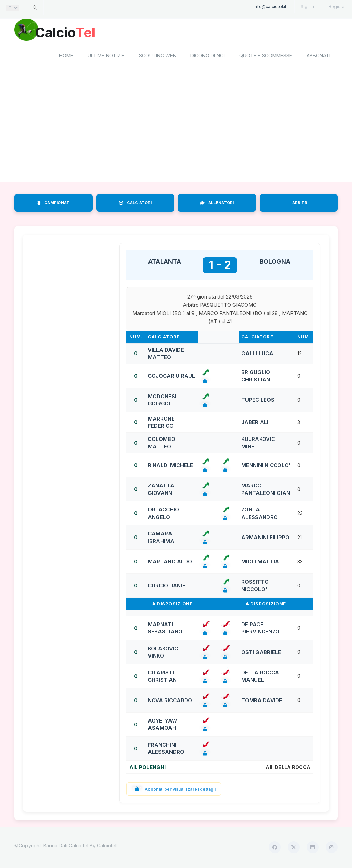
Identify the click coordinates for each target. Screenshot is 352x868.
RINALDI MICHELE (170, 466)
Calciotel (107, 847)
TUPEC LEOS (258, 401)
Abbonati (318, 57)
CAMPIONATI (54, 204)
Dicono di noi (208, 57)
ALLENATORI (217, 204)
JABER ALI (255, 424)
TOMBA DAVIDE (262, 701)
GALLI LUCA (257, 355)
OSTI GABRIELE (261, 653)
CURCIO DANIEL (168, 587)
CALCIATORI (135, 204)
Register (337, 6)
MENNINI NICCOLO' (266, 466)
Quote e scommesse (266, 57)
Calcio (73, 33)
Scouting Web (157, 57)
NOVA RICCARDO (170, 701)
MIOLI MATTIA (260, 562)
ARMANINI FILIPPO (265, 538)
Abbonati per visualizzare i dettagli (174, 790)
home (66, 57)
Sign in (307, 6)
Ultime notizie (106, 57)
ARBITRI (300, 204)
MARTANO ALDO (170, 562)
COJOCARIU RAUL (172, 377)
